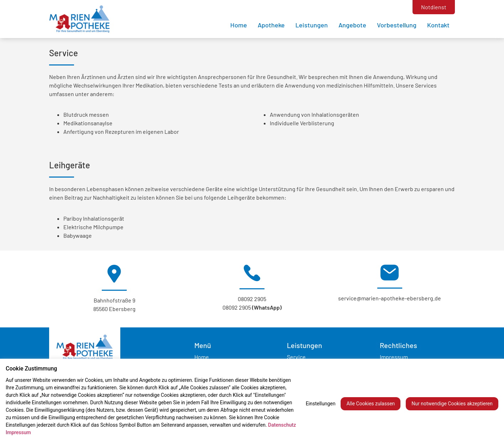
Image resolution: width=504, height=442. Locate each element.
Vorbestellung (397, 25)
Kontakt (438, 25)
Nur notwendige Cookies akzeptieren (452, 404)
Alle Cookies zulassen (371, 404)
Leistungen (312, 25)
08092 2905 (252, 299)
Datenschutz (282, 425)
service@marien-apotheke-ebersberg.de (390, 298)
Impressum (394, 357)
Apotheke (271, 25)
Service (296, 357)
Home (239, 25)
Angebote (352, 25)
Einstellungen (321, 404)
